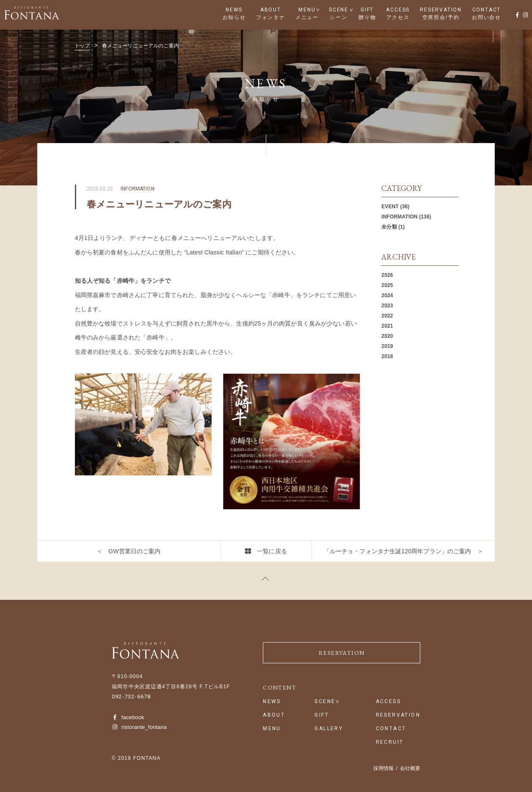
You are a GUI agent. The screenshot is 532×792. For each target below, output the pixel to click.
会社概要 (410, 768)
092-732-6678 (131, 697)
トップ (82, 46)
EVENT (390, 207)
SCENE (339, 10)
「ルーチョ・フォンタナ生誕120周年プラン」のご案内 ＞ (404, 551)
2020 (387, 336)
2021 (387, 326)
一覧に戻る (272, 551)
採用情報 (383, 768)
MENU (307, 10)
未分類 (389, 227)
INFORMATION (399, 217)
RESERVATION (441, 10)
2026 (387, 275)
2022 (387, 316)
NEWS (234, 10)
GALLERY (329, 729)
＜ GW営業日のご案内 (129, 551)
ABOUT (271, 10)
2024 (387, 295)
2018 (387, 356)
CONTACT (487, 10)
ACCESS (398, 10)
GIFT (367, 10)
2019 (387, 346)
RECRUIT (390, 742)
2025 (387, 285)
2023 (387, 306)
